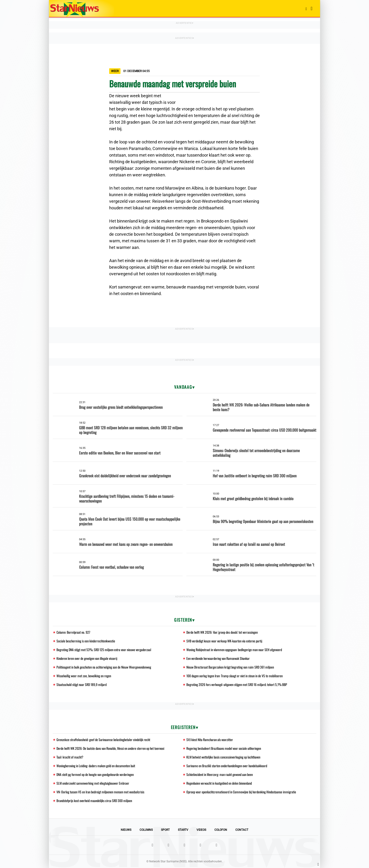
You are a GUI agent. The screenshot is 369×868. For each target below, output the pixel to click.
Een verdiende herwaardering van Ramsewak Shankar (218, 658)
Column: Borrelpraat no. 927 (73, 632)
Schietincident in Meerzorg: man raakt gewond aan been (220, 774)
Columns (146, 830)
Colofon (221, 830)
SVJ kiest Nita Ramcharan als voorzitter (210, 740)
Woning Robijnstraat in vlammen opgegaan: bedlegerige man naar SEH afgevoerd (234, 650)
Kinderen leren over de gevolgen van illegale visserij (87, 658)
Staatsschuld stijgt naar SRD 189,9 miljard (82, 684)
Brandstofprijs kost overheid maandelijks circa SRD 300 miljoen (94, 801)
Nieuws (126, 830)
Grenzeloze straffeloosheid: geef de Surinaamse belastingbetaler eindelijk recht (103, 740)
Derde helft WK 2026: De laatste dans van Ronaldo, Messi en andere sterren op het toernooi (110, 748)
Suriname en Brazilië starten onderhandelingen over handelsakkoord (227, 766)
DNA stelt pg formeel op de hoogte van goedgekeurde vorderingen (95, 774)
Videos (201, 830)
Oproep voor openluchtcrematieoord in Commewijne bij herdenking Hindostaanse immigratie (241, 792)
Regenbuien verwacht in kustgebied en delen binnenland (219, 783)
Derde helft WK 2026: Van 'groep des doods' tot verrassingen (222, 632)
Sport (165, 830)
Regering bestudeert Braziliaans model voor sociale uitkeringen (224, 748)
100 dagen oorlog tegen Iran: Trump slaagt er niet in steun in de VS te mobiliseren (235, 676)
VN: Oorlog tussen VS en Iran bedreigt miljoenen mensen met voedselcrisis (100, 792)
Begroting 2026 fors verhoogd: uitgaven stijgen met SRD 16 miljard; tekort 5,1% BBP (237, 684)
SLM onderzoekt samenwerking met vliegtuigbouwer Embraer (93, 783)
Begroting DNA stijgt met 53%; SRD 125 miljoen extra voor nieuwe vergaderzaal (104, 650)
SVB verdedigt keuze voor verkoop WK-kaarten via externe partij (224, 641)
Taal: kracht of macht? (70, 757)
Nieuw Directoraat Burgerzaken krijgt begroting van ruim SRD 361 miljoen (230, 667)
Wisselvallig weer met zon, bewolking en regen (84, 676)
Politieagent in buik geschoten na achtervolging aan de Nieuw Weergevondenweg (104, 667)
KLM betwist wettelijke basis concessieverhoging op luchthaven (223, 757)
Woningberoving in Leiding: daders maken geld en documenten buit (96, 766)
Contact (242, 830)
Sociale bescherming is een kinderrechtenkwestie (86, 641)
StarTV (183, 830)
